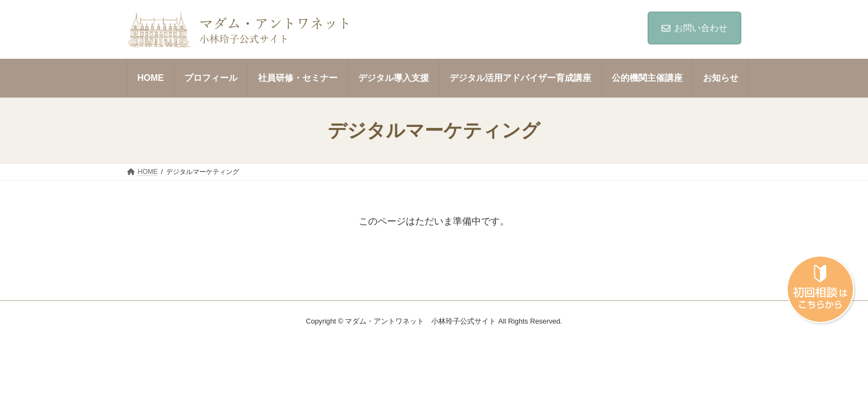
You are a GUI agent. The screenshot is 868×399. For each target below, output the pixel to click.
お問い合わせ (694, 28)
